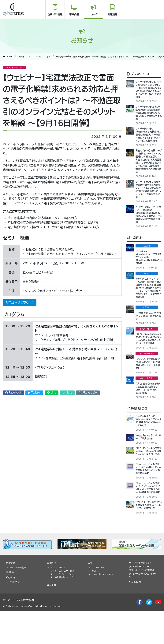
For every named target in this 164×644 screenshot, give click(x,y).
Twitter (34, 393)
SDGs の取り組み (19, 597)
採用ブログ (15, 612)
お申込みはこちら (18, 302)
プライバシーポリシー (140, 596)
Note (67, 393)
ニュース (93, 14)
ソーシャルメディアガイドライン (143, 605)
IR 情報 (10, 602)
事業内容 (74, 14)
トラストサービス (58, 597)
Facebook (13, 393)
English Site (137, 612)
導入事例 (52, 615)
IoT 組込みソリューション (65, 609)
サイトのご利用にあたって (142, 593)
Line (52, 393)
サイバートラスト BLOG (103, 604)
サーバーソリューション (65, 604)
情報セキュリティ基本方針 (142, 600)
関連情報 (113, 14)
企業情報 (11, 593)
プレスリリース (138, 74)
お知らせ (135, 243)
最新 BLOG (137, 421)
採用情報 (11, 607)
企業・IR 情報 (55, 14)
